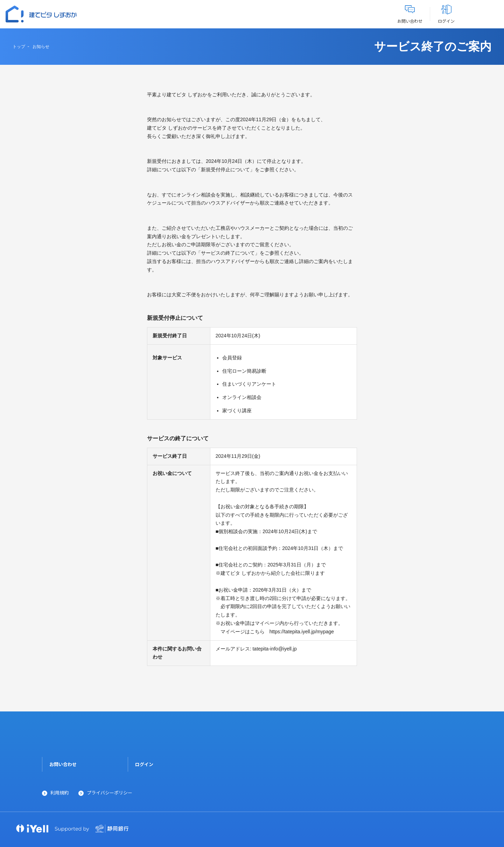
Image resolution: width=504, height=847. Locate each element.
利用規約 (59, 793)
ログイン (144, 764)
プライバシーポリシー (110, 793)
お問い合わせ (63, 764)
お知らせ (41, 47)
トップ (19, 47)
